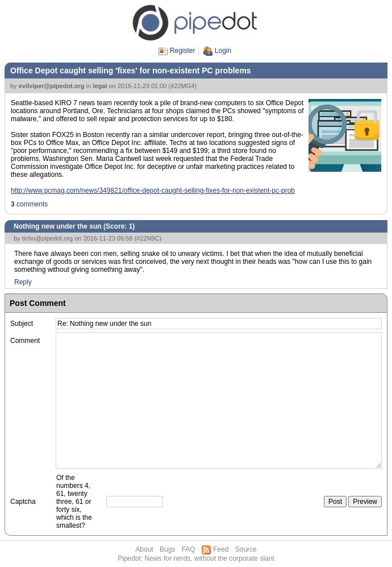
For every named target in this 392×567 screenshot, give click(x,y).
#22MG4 (182, 86)
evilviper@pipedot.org (52, 86)
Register (183, 51)
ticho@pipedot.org (47, 238)
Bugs (167, 549)
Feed (221, 549)
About (144, 549)
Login (223, 51)
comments (29, 204)
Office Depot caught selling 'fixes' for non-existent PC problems (131, 71)
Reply (23, 282)
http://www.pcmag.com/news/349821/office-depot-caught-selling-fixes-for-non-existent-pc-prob (153, 191)
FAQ (189, 549)
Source (246, 549)
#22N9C (148, 238)
